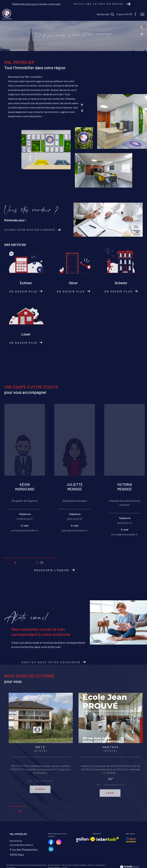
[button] (15, 563)
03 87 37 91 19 (16, 841)
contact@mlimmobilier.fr (21, 845)
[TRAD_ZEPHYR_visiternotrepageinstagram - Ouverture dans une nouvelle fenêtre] (59, 842)
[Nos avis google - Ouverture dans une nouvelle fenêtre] (131, 840)
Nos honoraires (54, 865)
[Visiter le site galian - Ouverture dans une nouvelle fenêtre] (82, 839)
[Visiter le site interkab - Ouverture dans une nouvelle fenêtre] (108, 839)
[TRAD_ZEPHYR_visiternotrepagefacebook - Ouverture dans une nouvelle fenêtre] (51, 842)
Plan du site (67, 865)
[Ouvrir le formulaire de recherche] (105, 14)
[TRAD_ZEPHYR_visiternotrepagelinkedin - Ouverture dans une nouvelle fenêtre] (51, 849)
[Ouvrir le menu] (142, 14)
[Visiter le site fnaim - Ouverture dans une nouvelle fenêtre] (93, 839)
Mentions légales (80, 865)
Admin (91, 865)
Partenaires (100, 865)
